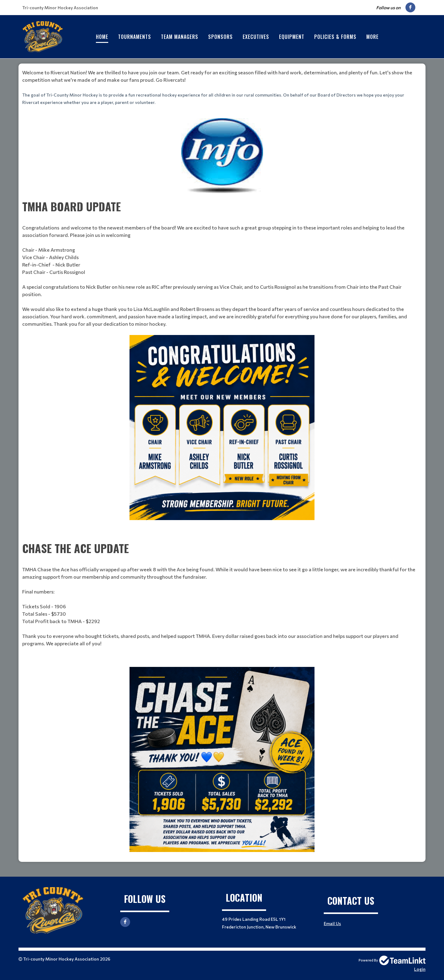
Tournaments (135, 37)
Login (420, 969)
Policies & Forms (335, 37)
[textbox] (222, 87)
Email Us (332, 923)
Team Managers (180, 37)
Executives (256, 37)
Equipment (292, 37)
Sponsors (220, 37)
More (372, 37)
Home (102, 37)
